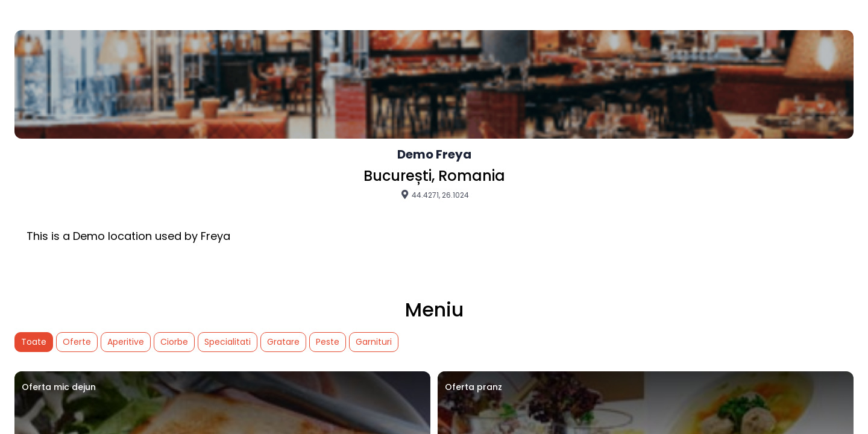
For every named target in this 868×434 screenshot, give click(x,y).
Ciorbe (174, 342)
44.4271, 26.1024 (434, 195)
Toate (34, 342)
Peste (328, 342)
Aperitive (126, 342)
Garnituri (374, 342)
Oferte (77, 342)
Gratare (283, 342)
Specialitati (228, 342)
